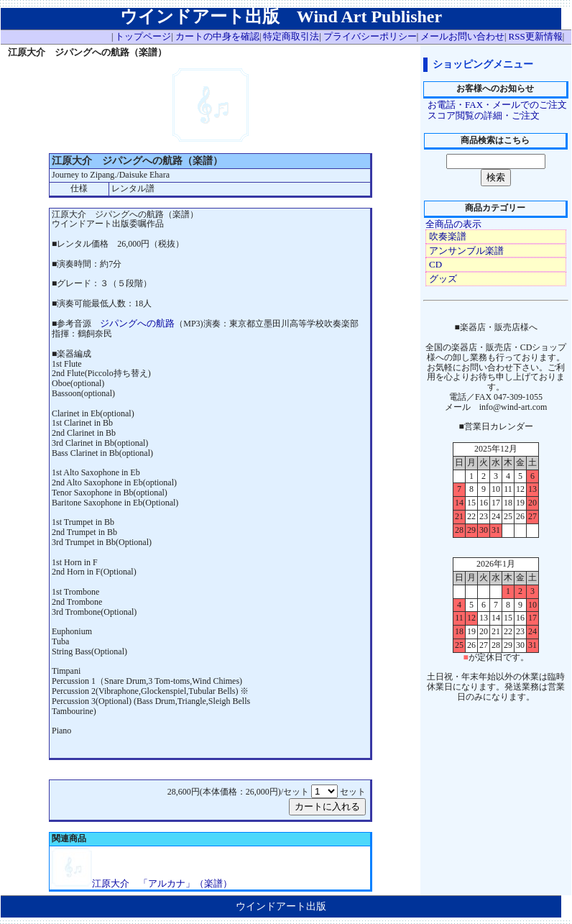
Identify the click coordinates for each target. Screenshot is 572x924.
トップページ (143, 36)
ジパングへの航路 (137, 323)
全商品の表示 (453, 224)
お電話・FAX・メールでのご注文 (497, 105)
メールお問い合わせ (462, 36)
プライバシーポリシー (370, 36)
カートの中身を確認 (217, 36)
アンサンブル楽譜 (466, 251)
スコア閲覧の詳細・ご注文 (484, 115)
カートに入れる (327, 806)
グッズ (443, 279)
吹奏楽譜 (448, 236)
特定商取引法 (291, 36)
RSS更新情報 (536, 36)
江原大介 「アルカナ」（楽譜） (162, 883)
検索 (496, 177)
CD (435, 264)
